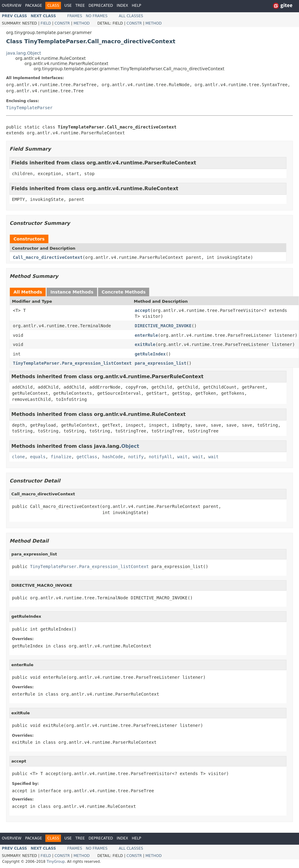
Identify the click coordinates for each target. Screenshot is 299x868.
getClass (87, 457)
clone (18, 457)
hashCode (113, 457)
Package (34, 6)
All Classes (131, 16)
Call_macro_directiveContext (48, 257)
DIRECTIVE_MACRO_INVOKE (163, 326)
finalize (61, 457)
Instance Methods (72, 292)
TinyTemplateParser (29, 108)
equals (38, 457)
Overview (12, 6)
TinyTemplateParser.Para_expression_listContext (72, 363)
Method (82, 23)
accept (143, 310)
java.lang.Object (24, 53)
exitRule (145, 344)
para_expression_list (161, 363)
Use (68, 6)
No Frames (97, 16)
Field (46, 23)
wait (183, 457)
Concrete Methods (124, 292)
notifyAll (161, 457)
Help (136, 6)
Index (123, 6)
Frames (75, 16)
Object (130, 446)
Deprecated (101, 6)
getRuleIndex (150, 354)
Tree (80, 6)
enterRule (146, 335)
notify (136, 457)
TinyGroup (56, 862)
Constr (62, 23)
